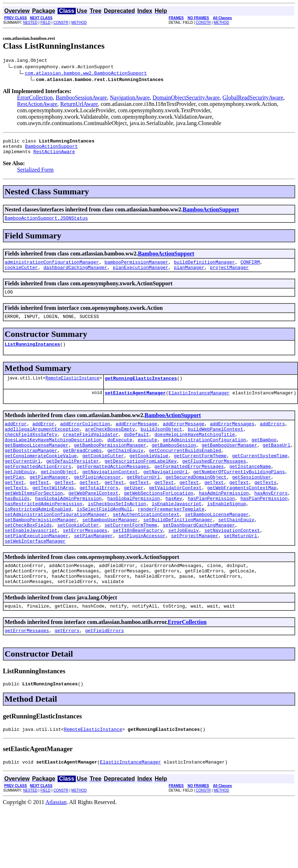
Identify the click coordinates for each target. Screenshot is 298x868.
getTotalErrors (99, 514)
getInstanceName (250, 489)
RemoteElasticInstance (72, 390)
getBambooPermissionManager (110, 463)
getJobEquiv (20, 495)
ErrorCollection (35, 99)
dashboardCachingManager (75, 275)
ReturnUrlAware (79, 105)
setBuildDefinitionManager (178, 552)
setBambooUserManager (110, 552)
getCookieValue (149, 476)
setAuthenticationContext (146, 546)
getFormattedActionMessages (113, 489)
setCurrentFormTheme (131, 559)
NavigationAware (130, 99)
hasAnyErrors (271, 521)
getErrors (67, 674)
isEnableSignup (226, 533)
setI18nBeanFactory (138, 565)
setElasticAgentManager (135, 405)
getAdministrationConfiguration (204, 457)
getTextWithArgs (53, 514)
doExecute (120, 457)
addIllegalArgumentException (42, 444)
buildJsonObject (161, 444)
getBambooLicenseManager (36, 463)
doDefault (136, 450)
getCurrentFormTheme (200, 476)
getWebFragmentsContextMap (242, 514)
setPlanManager (93, 572)
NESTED (30, 23)
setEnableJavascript (31, 565)
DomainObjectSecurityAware (186, 99)
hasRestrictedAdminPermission (43, 533)
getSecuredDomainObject (196, 501)
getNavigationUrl (166, 495)
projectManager (229, 275)
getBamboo (264, 457)
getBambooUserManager (229, 463)
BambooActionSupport (51, 149)
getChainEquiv (125, 469)
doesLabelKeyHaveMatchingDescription (53, 457)
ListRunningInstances (32, 355)
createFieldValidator (91, 450)
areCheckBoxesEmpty (110, 444)
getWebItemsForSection (34, 521)
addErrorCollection (85, 437)
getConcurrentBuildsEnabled (185, 469)
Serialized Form (35, 174)
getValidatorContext (175, 514)
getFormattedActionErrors (38, 489)
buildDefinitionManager (204, 268)
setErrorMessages (85, 565)
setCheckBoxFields (28, 559)
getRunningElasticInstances (141, 390)
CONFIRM (250, 268)
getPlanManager (49, 501)
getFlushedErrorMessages (214, 482)
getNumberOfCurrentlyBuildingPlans (239, 495)
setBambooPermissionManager (41, 552)
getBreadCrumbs (82, 469)
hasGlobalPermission (134, 527)
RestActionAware (37, 105)
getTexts (265, 508)
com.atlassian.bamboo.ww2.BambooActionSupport (86, 74)
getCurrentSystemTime (260, 476)
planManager (189, 275)
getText (14, 508)
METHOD (79, 23)
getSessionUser (252, 501)
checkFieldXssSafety (31, 450)
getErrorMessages (27, 674)
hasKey (174, 527)
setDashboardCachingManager (199, 559)
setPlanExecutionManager (36, 572)
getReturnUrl (143, 501)
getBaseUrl (276, 463)
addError (16, 437)
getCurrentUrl (23, 482)
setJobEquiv (183, 565)
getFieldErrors (104, 674)
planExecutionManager (140, 275)
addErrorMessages (232, 437)
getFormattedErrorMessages (189, 489)
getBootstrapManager (31, 469)
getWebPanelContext (93, 521)
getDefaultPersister (73, 482)
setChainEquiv (236, 552)
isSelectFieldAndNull (105, 540)
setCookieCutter (78, 559)
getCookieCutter (103, 476)
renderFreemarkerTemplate (171, 540)
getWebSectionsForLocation (158, 521)
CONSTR (61, 23)
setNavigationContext (232, 565)
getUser (134, 514)
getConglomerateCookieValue (41, 476)
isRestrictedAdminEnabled (38, 540)
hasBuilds (17, 527)
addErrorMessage (136, 437)
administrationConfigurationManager (52, 268)
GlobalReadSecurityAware (253, 99)
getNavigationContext (110, 495)
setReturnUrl (240, 572)
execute (147, 457)
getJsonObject (58, 495)
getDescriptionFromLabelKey (141, 482)
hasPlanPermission (211, 527)
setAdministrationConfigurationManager (56, 546)
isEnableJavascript (176, 533)
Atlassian (56, 849)
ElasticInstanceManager (199, 405)
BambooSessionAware (81, 99)
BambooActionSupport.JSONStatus (46, 223)
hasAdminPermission (224, 521)
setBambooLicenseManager (217, 546)
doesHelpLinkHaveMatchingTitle (195, 450)
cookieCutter (21, 275)
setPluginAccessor (142, 572)
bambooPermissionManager (136, 268)
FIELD (46, 23)
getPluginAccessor (98, 501)
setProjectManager (195, 572)
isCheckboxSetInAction (117, 533)
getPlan (14, 501)
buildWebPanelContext (215, 444)
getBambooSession (174, 463)
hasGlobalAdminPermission (68, 527)
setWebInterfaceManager (35, 578)
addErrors (272, 437)
